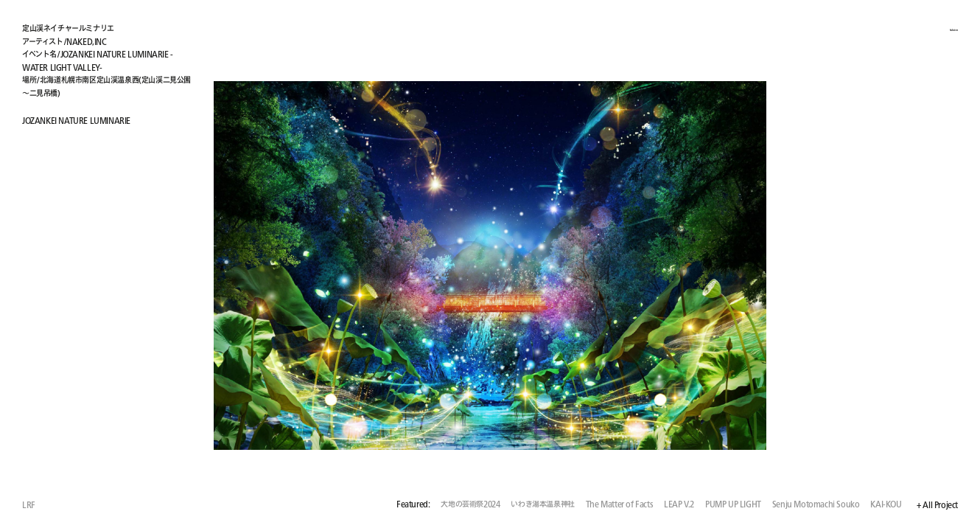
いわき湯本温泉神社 (542, 505)
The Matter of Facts (619, 505)
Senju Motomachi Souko (816, 505)
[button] (724, 265)
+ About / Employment (917, 28)
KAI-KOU (886, 505)
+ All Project (937, 506)
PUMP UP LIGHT (733, 505)
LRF (29, 505)
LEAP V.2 (679, 505)
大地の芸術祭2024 (470, 505)
